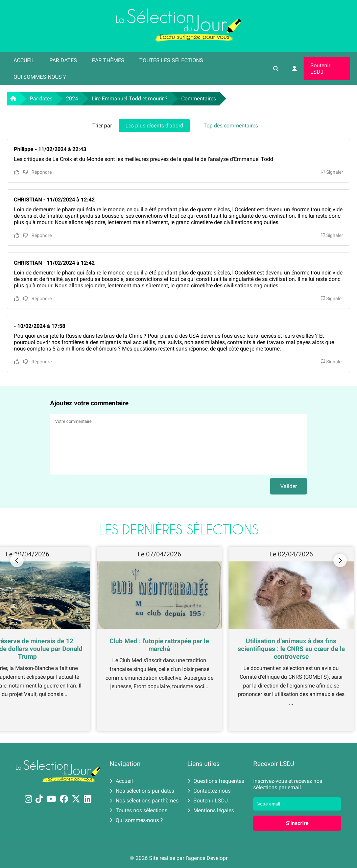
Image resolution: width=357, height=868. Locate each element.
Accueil (24, 60)
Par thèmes (108, 60)
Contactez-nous (209, 791)
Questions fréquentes (216, 781)
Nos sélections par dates (142, 791)
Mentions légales (211, 810)
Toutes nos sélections (138, 810)
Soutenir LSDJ (320, 69)
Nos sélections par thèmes (144, 801)
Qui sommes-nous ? (40, 77)
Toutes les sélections (171, 60)
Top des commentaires (231, 126)
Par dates (63, 60)
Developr (217, 858)
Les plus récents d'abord (154, 126)
